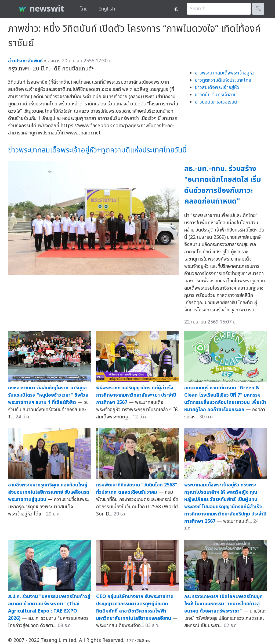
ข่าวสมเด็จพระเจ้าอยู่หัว (217, 88)
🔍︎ (258, 9)
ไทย (84, 9)
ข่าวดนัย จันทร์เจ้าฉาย (216, 95)
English (107, 9)
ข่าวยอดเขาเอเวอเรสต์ (216, 102)
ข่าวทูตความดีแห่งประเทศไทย (223, 80)
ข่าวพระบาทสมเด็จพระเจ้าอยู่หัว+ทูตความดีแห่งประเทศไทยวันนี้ (97, 150)
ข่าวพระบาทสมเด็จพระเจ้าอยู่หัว (225, 73)
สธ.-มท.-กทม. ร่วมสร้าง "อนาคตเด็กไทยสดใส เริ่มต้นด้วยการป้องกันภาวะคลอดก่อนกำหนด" (223, 185)
